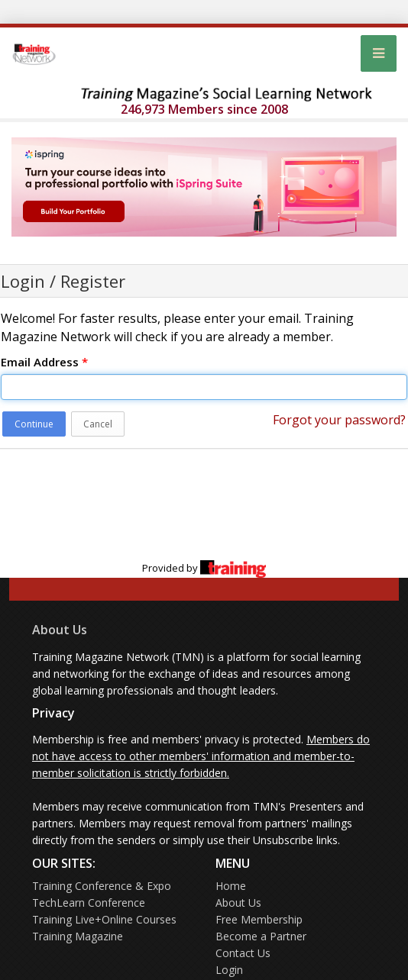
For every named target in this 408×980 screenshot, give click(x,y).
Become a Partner (261, 936)
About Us (60, 630)
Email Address (44, 362)
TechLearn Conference (89, 903)
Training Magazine (78, 936)
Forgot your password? (339, 420)
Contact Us (243, 953)
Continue (34, 424)
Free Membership (259, 919)
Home (231, 886)
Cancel (98, 424)
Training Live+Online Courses (104, 919)
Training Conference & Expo (102, 886)
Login (229, 970)
